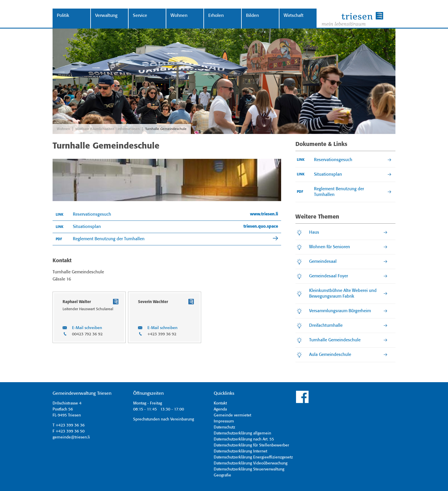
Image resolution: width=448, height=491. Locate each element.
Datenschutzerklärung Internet (240, 451)
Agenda (220, 409)
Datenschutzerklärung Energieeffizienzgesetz (253, 457)
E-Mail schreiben (87, 328)
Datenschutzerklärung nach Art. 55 (244, 439)
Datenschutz (224, 427)
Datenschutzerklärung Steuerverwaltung (249, 469)
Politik (63, 16)
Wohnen (179, 16)
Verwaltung (106, 16)
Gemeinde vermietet (232, 415)
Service (140, 16)
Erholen (216, 16)
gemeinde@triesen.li (71, 437)
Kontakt (220, 403)
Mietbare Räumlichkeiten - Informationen (108, 129)
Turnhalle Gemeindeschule (166, 129)
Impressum (224, 421)
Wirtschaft (294, 16)
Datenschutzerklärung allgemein (242, 433)
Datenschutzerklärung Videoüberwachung (251, 463)
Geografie (222, 475)
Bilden (252, 16)
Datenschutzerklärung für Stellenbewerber (251, 445)
